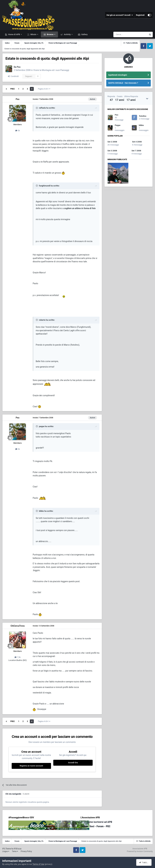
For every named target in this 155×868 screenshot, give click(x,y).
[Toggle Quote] (37, 108)
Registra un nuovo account (31, 766)
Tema (15, 851)
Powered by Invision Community (140, 851)
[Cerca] (122, 34)
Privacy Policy (26, 851)
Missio (33, 34)
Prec (13, 89)
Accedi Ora (73, 763)
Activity (67, 34)
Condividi (13, 76)
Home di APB (14, 34)
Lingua (6, 851)
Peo (19, 67)
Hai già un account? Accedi (120, 15)
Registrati (140, 15)
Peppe (118, 125)
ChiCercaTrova (18, 626)
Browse (50, 34)
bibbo (141, 125)
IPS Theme (7, 849)
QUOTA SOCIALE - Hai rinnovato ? (123, 83)
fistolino (143, 116)
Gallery (84, 34)
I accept (144, 862)
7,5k (18, 657)
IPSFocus (18, 849)
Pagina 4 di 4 (44, 89)
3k (18, 131)
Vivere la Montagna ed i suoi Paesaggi (51, 70)
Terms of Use (38, 864)
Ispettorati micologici (118, 75)
